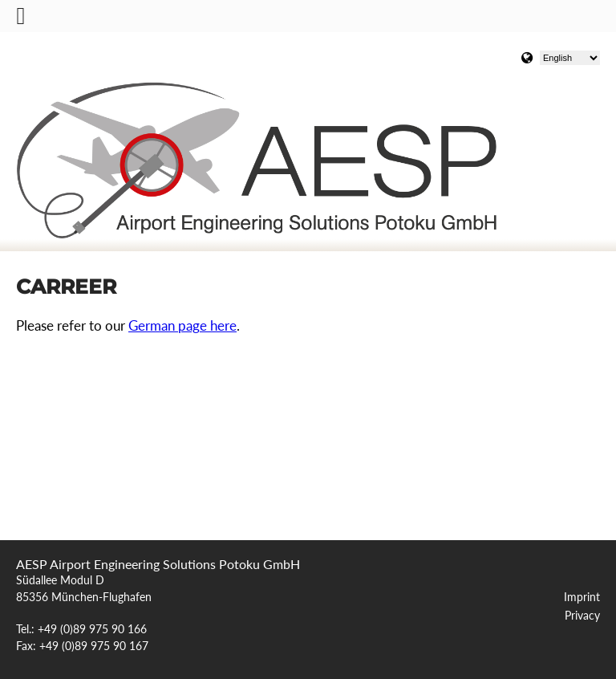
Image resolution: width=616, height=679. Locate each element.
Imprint (582, 597)
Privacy (582, 616)
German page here (182, 326)
